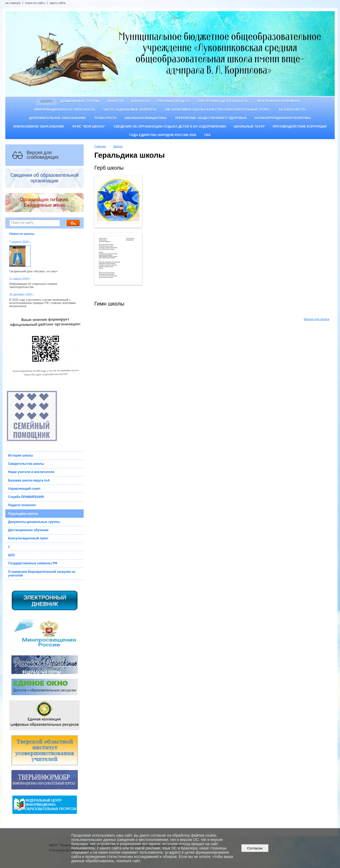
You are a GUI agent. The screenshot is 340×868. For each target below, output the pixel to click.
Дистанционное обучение (28, 530)
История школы (20, 456)
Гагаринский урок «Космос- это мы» (33, 271)
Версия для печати (316, 319)
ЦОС (12, 555)
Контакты (140, 101)
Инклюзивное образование (39, 127)
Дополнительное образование (58, 118)
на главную (13, 3)
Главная (100, 146)
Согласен (255, 848)
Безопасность (292, 110)
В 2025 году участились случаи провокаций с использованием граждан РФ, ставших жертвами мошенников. (42, 303)
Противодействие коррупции (300, 127)
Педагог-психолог (22, 505)
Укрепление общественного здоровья (211, 118)
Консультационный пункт (28, 538)
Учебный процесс (174, 101)
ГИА (207, 135)
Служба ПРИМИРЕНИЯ (26, 497)
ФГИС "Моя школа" (89, 127)
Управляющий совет (24, 489)
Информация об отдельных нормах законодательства (33, 285)
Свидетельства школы (26, 464)
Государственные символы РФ (33, 563)
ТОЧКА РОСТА (106, 118)
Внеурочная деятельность (223, 101)
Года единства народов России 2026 (163, 135)
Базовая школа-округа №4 (29, 480)
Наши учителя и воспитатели (31, 472)
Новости (115, 101)
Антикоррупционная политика (282, 118)
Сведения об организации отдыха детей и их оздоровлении (170, 127)
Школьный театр (249, 127)
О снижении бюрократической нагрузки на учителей (42, 574)
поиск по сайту (35, 3)
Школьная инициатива (146, 118)
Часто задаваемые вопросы (130, 110)
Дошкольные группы (80, 101)
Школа (46, 101)
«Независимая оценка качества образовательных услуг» (218, 110)
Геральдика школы (23, 514)
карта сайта (57, 3)
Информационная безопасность (65, 110)
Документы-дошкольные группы (34, 522)
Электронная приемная (278, 101)
